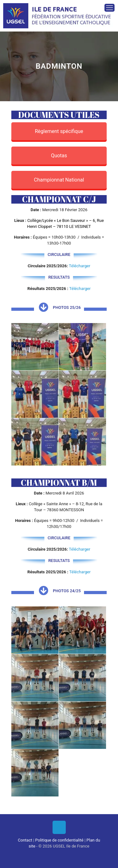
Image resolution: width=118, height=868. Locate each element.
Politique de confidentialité (59, 840)
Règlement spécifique (59, 131)
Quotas (59, 156)
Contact (25, 840)
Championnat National (59, 180)
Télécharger (80, 266)
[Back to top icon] (59, 827)
